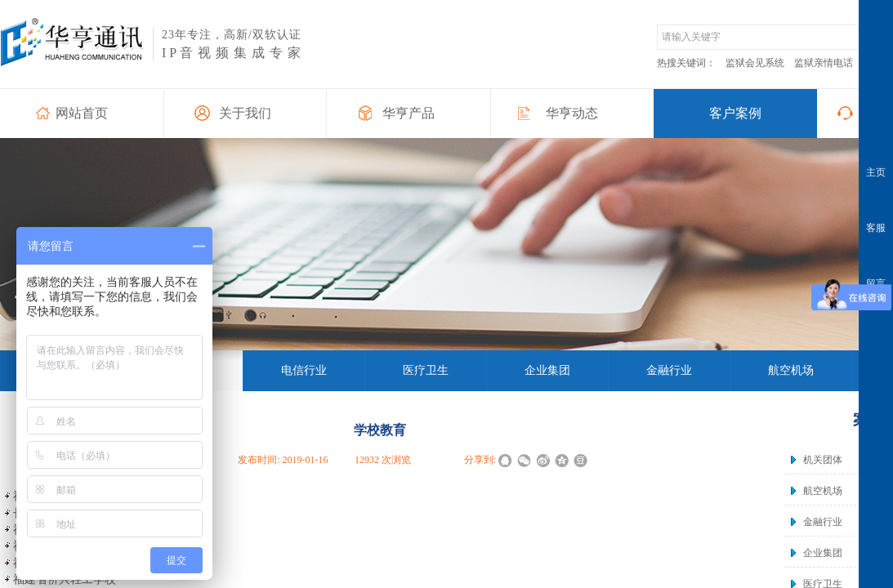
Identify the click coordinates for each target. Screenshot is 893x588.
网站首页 (82, 113)
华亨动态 (572, 113)
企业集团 (823, 553)
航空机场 (823, 491)
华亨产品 (409, 113)
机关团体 (823, 460)
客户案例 (735, 113)
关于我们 (245, 113)
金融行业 (823, 522)
